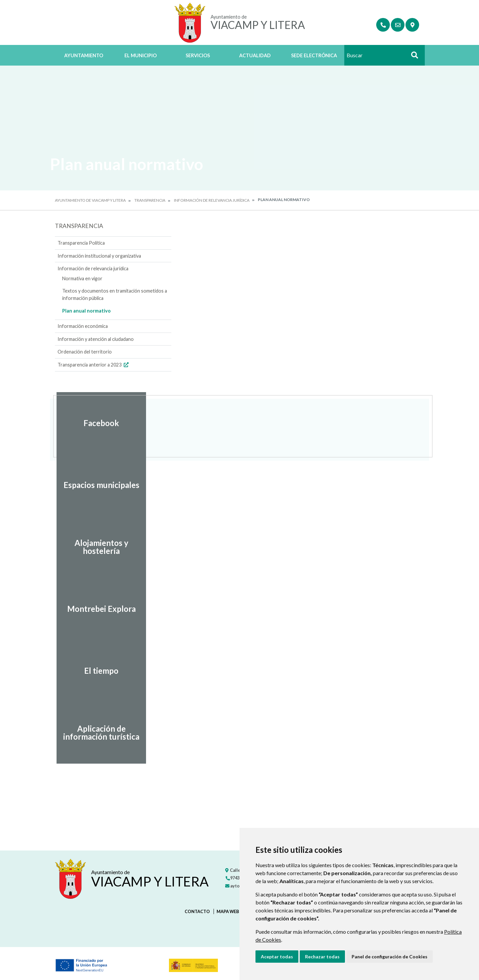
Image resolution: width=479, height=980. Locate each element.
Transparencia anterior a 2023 (94, 365)
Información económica (83, 326)
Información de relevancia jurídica (212, 200)
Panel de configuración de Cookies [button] (390, 957)
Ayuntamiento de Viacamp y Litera (90, 200)
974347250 (238, 878)
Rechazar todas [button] (322, 957)
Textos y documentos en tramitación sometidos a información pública (115, 294)
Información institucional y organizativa (99, 256)
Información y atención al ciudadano (96, 339)
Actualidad (255, 55)
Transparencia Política (81, 243)
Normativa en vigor (82, 278)
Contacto (197, 911)
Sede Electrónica (314, 55)
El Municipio (141, 55)
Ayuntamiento (84, 55)
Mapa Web (228, 911)
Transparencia (150, 200)
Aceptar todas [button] (277, 957)
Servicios (198, 55)
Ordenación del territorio (85, 352)
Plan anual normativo (86, 311)
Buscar (412, 57)
